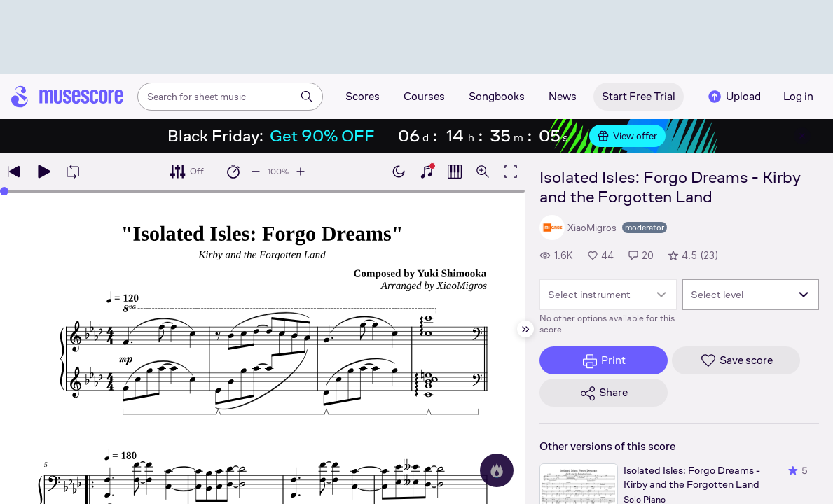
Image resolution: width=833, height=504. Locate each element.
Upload (734, 97)
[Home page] (67, 97)
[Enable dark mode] (399, 171)
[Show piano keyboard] (427, 171)
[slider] (4, 191)
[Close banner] (802, 136)
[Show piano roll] (455, 171)
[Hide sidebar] (525, 329)
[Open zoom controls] (483, 171)
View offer (627, 136)
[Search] (307, 97)
